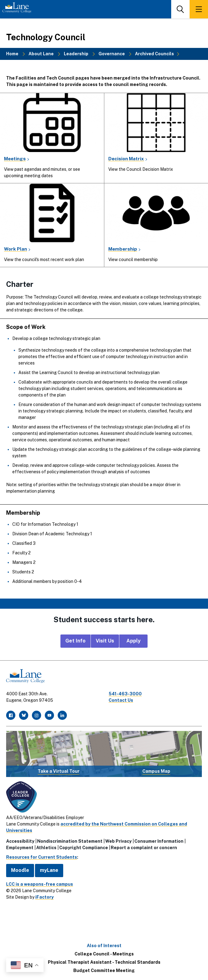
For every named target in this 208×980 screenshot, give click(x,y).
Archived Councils (154, 54)
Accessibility (20, 841)
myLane (49, 870)
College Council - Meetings (104, 954)
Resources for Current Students (42, 857)
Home (12, 54)
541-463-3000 (125, 694)
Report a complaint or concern (144, 848)
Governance (112, 54)
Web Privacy (118, 841)
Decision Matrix (126, 159)
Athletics (46, 848)
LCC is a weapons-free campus (40, 884)
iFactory (44, 897)
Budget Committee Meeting (104, 970)
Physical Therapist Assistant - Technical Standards (104, 962)
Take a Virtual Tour (59, 771)
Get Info (75, 641)
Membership (123, 249)
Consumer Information (159, 841)
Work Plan (15, 249)
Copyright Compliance (84, 848)
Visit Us (105, 641)
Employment (20, 848)
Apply (133, 641)
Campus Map (156, 771)
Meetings (15, 159)
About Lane (41, 54)
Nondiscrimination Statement (70, 841)
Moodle (20, 870)
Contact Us (121, 700)
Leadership (76, 54)
